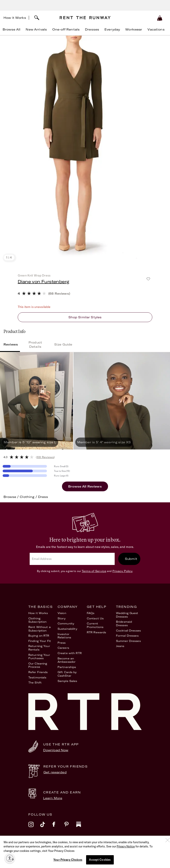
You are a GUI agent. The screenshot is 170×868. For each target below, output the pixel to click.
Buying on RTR (39, 636)
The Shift (35, 683)
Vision (62, 613)
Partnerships (67, 667)
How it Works (15, 18)
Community (66, 623)
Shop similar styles (85, 317)
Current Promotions (95, 625)
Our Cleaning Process (38, 665)
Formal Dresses (127, 636)
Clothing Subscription (37, 620)
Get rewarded (55, 772)
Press (62, 643)
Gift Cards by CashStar (67, 674)
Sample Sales (67, 681)
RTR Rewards (96, 632)
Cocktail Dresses (128, 631)
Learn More (53, 798)
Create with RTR (70, 653)
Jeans (120, 646)
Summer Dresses (128, 641)
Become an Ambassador (67, 660)
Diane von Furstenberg (43, 281)
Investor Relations (64, 636)
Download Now (56, 750)
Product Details (35, 344)
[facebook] (58, 827)
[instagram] (34, 827)
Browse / (12, 497)
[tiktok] (46, 827)
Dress (43, 497)
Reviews (11, 344)
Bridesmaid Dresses (124, 623)
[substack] (82, 827)
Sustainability (67, 629)
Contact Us (95, 618)
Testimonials (37, 677)
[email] (72, 559)
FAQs (91, 613)
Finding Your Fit (40, 641)
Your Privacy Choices (133, 847)
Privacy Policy (123, 571)
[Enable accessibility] (10, 858)
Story (62, 618)
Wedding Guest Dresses (127, 615)
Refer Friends (38, 672)
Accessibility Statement (108, 847)
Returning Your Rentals (39, 648)
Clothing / (29, 497)
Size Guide (63, 344)
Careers (63, 648)
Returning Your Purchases (39, 657)
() (45, 457)
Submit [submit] (131, 559)
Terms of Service (94, 571)
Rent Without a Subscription (40, 629)
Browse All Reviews (85, 486)
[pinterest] (70, 827)
